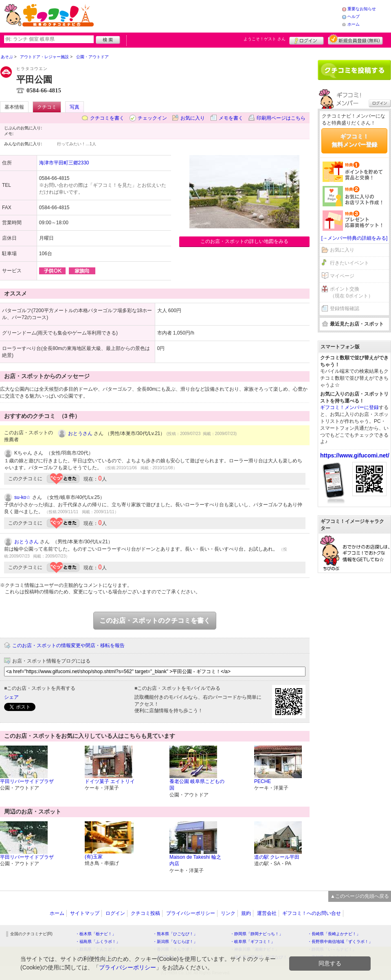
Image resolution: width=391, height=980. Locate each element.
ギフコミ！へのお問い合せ (312, 913)
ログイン (306, 39)
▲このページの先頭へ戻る (360, 896)
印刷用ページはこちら (281, 118)
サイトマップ (85, 913)
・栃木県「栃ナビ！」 (96, 934)
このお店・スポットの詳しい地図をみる (244, 241)
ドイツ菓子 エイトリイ (110, 781)
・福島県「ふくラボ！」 (98, 942)
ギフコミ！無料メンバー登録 (354, 140)
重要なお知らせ (362, 9)
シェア (11, 697)
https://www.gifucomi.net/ (355, 455)
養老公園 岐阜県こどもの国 (197, 785)
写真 (75, 107)
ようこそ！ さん (265, 39)
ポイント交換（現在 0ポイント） (351, 292)
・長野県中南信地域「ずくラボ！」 (340, 942)
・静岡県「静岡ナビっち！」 (257, 934)
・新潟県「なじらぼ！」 (175, 942)
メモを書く (231, 118)
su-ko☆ (22, 497)
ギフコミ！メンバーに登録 (349, 407)
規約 (246, 913)
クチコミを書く (107, 118)
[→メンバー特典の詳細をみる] (355, 238)
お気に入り (193, 118)
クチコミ (47, 107)
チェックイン (152, 118)
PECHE (262, 781)
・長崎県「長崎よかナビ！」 (334, 934)
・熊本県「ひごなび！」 (175, 934)
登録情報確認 (345, 308)
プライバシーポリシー (191, 913)
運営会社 (267, 913)
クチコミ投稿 (145, 913)
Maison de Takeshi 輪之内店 (195, 861)
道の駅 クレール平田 (277, 857)
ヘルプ (354, 16)
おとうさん (80, 433)
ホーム (354, 24)
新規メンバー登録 (355, 39)
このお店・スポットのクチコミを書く (155, 620)
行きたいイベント (349, 263)
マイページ (342, 276)
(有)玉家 (94, 857)
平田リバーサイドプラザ (27, 781)
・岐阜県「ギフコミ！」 (253, 942)
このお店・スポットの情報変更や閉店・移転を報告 (68, 645)
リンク (228, 913)
